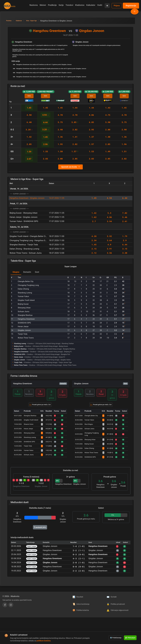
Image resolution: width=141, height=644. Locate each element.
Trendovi (69, 5)
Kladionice (80, 5)
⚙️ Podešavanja (116, 638)
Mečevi (43, 5)
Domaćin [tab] (27, 272)
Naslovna (34, 5)
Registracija (131, 6)
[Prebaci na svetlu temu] (107, 6)
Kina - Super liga (35, 21)
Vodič (100, 5)
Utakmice (21, 21)
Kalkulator (91, 5)
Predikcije (52, 5)
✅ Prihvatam (130, 638)
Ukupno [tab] (16, 272)
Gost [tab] (37, 272)
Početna (9, 21)
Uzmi (29, 96)
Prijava (117, 6)
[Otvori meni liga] (135, 12)
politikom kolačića (44, 641)
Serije (61, 5)
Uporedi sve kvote (70, 167)
